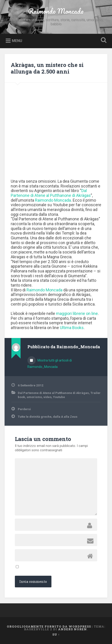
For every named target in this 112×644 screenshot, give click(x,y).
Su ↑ (56, 634)
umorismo (34, 397)
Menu (17, 41)
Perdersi (24, 409)
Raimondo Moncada (56, 11)
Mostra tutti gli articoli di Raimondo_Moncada (50, 364)
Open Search (103, 41)
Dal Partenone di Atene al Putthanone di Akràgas (53, 393)
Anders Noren (72, 629)
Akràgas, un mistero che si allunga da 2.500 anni (47, 68)
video (47, 397)
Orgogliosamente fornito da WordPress (49, 626)
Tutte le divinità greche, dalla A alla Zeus (48, 417)
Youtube (59, 397)
